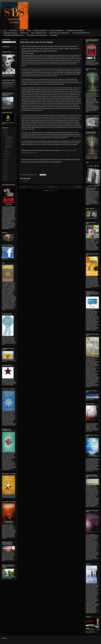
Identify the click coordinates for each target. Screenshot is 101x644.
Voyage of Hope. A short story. (10, 33)
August (6, 152)
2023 (5, 174)
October (7, 155)
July (6, 150)
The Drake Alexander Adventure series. (81, 33)
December (7, 157)
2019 (5, 167)
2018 (5, 165)
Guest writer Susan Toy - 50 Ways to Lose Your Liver (9, 138)
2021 (5, 171)
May (6, 135)
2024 (5, 176)
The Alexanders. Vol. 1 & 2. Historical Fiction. (59, 33)
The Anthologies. (54, 35)
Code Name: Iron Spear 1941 (40, 30)
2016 (5, 161)
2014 (5, 132)
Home (5, 30)
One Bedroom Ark (24, 33)
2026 (5, 180)
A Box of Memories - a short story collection (37, 35)
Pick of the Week (13, 30)
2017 (5, 163)
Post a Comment (25, 181)
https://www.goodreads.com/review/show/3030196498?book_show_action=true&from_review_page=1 (9, 86)
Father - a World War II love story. (39, 33)
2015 (5, 160)
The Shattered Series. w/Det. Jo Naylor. (75, 30)
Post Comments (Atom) (54, 190)
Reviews (29, 30)
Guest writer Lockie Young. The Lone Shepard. (9, 142)
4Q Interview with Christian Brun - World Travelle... (8, 146)
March (6, 133)
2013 (5, 130)
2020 (5, 169)
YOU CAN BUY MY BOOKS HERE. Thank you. (14, 35)
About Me (22, 30)
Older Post (79, 187)
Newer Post (23, 187)
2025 (5, 178)
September (7, 154)
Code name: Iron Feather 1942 (56, 30)
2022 (5, 173)
